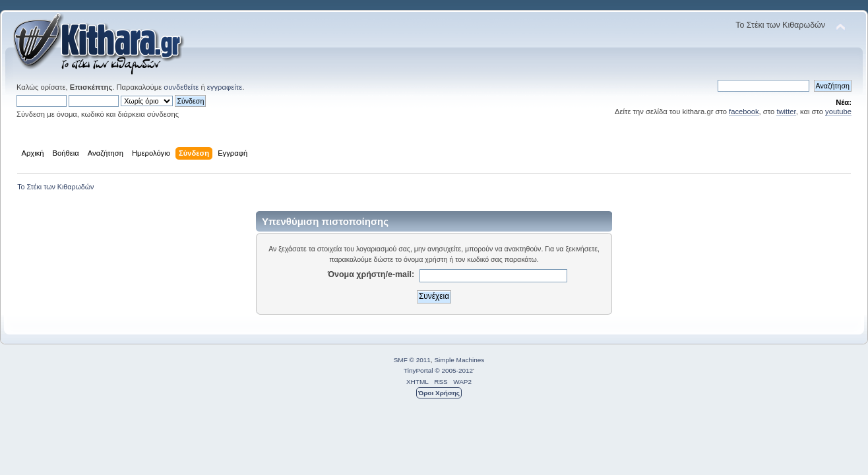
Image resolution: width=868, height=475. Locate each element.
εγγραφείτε (225, 87)
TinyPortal (418, 370)
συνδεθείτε (181, 87)
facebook (744, 111)
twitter (786, 111)
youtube (838, 111)
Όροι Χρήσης (439, 393)
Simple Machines (459, 360)
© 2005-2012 (454, 370)
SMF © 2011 (412, 360)
